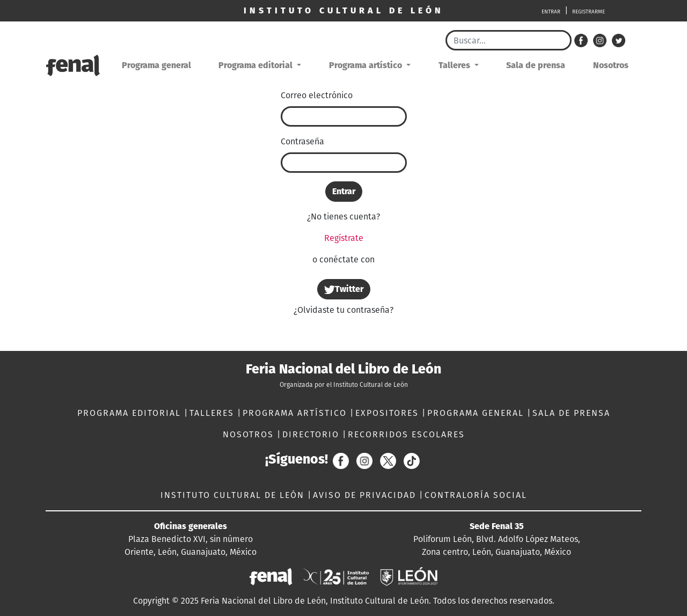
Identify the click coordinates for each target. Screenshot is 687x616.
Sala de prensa (536, 65)
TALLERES (213, 413)
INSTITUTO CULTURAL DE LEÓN (234, 495)
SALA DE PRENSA (571, 413)
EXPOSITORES (389, 413)
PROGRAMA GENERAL (477, 413)
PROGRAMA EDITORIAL (131, 413)
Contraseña (302, 141)
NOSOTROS (250, 434)
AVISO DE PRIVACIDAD (366, 495)
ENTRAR (551, 12)
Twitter (344, 289)
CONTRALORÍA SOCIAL (476, 495)
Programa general (156, 65)
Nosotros (611, 65)
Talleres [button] (455, 65)
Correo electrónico (317, 95)
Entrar (344, 191)
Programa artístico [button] (367, 65)
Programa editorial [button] (257, 65)
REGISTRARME (589, 12)
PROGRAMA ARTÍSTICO (296, 413)
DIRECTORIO (312, 434)
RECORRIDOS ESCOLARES (406, 434)
